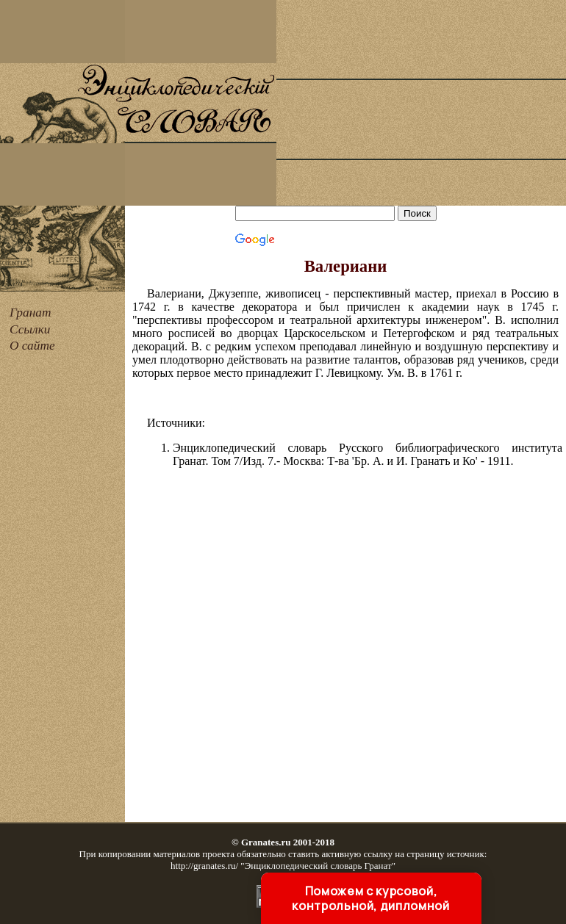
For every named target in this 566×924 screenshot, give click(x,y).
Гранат (30, 313)
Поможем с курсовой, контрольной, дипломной (370, 898)
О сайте (32, 346)
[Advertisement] (421, 103)
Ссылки (30, 329)
